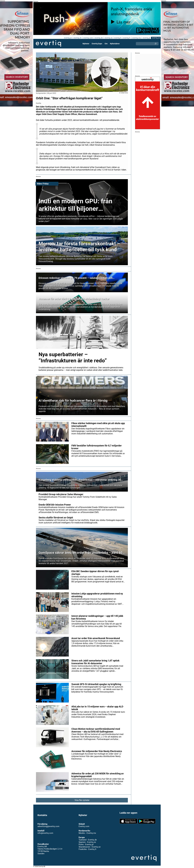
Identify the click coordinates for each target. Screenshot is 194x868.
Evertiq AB (48, 44)
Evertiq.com (84, 826)
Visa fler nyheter (82, 800)
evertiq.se (156, 38)
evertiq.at (67, 38)
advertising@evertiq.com (48, 826)
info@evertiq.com (45, 833)
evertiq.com (88, 38)
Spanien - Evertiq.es (87, 842)
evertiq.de (98, 38)
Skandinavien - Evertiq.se (90, 847)
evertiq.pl (146, 38)
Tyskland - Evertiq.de (88, 840)
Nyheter (86, 44)
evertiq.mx (136, 38)
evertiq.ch (77, 38)
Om (106, 44)
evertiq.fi (118, 38)
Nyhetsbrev (115, 44)
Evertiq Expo (97, 44)
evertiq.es (108, 38)
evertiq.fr (127, 38)
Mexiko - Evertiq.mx (87, 833)
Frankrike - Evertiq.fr (87, 849)
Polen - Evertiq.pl (86, 844)
